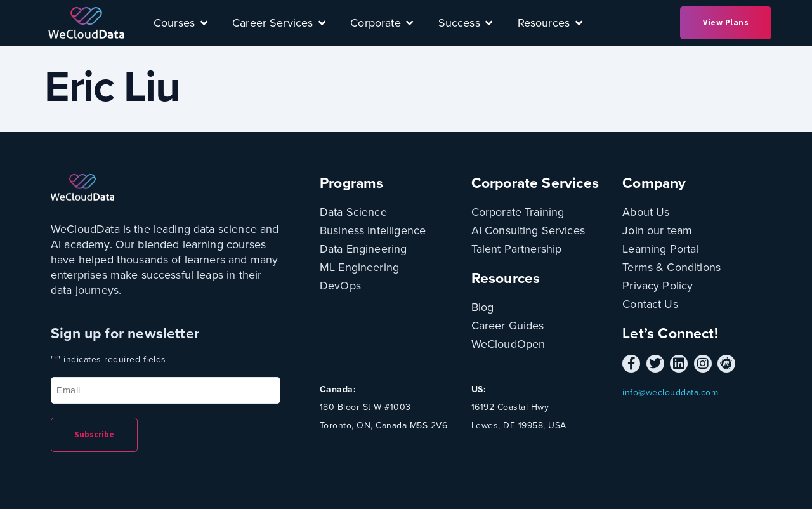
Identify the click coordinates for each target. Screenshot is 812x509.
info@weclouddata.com (670, 393)
